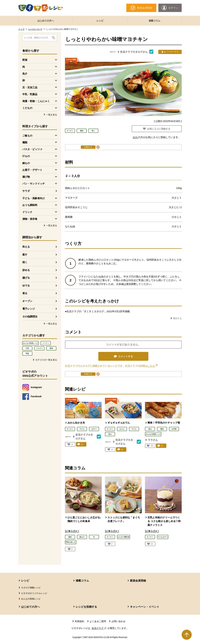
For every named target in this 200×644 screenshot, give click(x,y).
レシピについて (35, 29)
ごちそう (39, 348)
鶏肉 (162, 429)
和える (26, 247)
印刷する (88, 147)
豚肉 (51, 348)
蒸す (25, 255)
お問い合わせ (118, 621)
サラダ (26, 191)
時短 (27, 353)
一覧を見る (52, 115)
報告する (177, 318)
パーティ (46, 343)
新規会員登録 (138, 581)
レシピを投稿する (86, 607)
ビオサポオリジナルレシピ (34, 593)
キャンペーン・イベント (145, 607)
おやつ (94, 429)
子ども (82, 429)
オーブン (27, 301)
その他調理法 (30, 317)
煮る (25, 293)
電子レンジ (29, 309)
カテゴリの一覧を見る (46, 360)
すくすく (70, 429)
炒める (26, 270)
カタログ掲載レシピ (31, 588)
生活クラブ (99, 628)
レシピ (100, 21)
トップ (21, 29)
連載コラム (154, 21)
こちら (152, 366)
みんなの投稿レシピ (30, 343)
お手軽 (174, 429)
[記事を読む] (72, 531)
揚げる (26, 278)
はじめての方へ (46, 21)
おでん (122, 429)
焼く (25, 262)
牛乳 (27, 348)
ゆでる (26, 286)
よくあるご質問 (98, 621)
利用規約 (79, 621)
